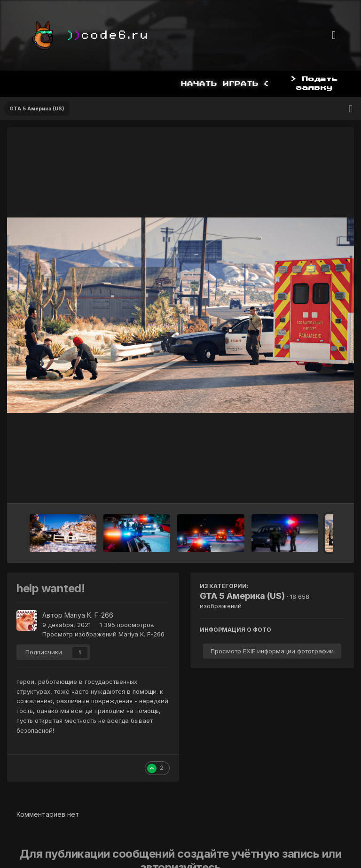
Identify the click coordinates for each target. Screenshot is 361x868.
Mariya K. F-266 (89, 615)
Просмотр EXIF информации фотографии (272, 651)
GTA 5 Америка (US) (242, 596)
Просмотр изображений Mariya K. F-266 (103, 634)
